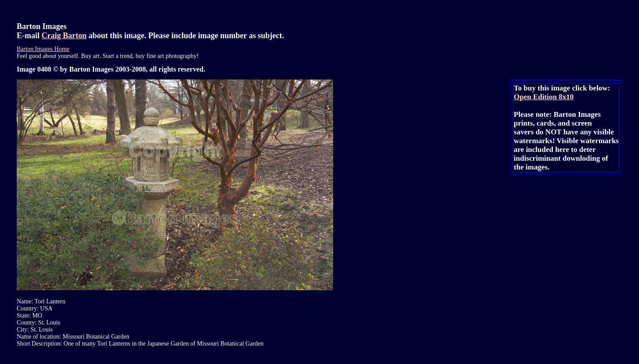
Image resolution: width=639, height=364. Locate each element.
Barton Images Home (43, 49)
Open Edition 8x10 (544, 97)
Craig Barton (64, 36)
